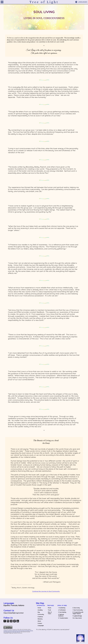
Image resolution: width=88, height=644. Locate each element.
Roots (49, 608)
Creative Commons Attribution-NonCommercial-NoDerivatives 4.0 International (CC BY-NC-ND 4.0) (18, 631)
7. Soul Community (78, 610)
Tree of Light (44, 2)
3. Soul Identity (62, 612)
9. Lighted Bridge (77, 616)
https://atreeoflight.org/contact (14, 613)
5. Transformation (63, 618)
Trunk (49, 610)
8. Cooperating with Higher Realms (78, 613)
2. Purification (62, 610)
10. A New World (77, 618)
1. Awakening (62, 608)
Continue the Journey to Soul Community (46, 591)
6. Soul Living (76, 608)
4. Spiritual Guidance (61, 615)
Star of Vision (50, 613)
